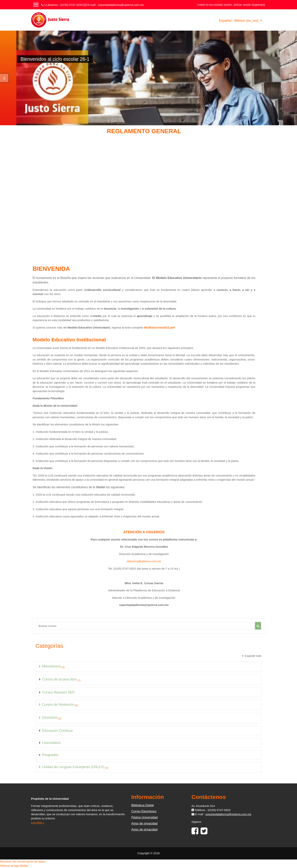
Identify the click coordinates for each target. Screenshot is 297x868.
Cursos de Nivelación (58, 705)
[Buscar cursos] (146, 626)
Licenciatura (51, 743)
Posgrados (50, 755)
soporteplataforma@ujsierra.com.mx (121, 5)
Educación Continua (57, 731)
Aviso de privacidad (144, 823)
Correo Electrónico (144, 811)
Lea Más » (38, 822)
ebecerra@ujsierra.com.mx (144, 561)
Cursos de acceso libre (59, 679)
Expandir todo (253, 656)
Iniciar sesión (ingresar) (249, 5)
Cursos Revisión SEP (58, 692)
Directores (50, 718)
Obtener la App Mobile (14, 866)
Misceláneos (52, 666)
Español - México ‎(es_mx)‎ (239, 21)
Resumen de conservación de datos (23, 861)
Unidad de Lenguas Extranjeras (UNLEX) (73, 767)
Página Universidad (144, 817)
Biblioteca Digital (142, 805)
